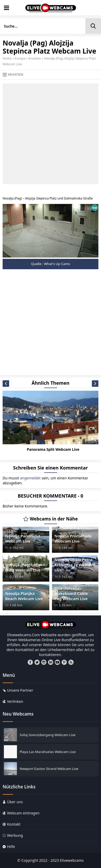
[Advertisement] (50, 134)
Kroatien (35, 58)
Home (7, 58)
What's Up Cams (57, 264)
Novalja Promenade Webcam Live (73, 538)
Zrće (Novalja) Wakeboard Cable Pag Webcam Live (71, 593)
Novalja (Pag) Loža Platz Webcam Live (23, 567)
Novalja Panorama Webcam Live (23, 538)
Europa (20, 58)
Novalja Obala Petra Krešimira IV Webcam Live (75, 565)
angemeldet (30, 478)
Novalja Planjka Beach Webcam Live (24, 596)
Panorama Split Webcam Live (53, 449)
